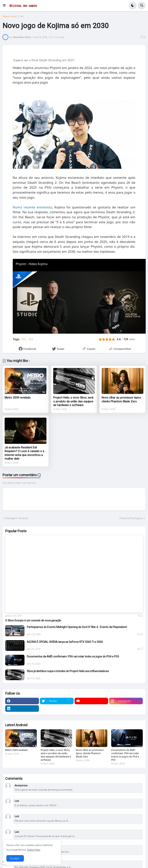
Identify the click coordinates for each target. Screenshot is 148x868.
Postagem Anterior (17, 518)
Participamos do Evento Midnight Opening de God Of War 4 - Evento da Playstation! (77, 627)
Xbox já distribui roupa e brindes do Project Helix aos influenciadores (68, 671)
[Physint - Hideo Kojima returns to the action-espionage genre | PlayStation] (79, 296)
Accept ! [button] (15, 858)
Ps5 (22, 16)
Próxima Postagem (131, 518)
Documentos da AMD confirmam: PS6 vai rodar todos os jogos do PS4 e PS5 (73, 656)
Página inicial (10, 16)
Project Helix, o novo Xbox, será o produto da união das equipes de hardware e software (73, 401)
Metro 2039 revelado (18, 398)
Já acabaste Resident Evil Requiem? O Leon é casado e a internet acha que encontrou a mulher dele (24, 453)
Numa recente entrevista (32, 207)
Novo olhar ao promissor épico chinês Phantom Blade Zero (121, 400)
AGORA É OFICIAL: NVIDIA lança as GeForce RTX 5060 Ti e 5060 (65, 642)
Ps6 (31, 339)
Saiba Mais (34, 850)
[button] (5, 6)
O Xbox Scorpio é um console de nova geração (33, 620)
